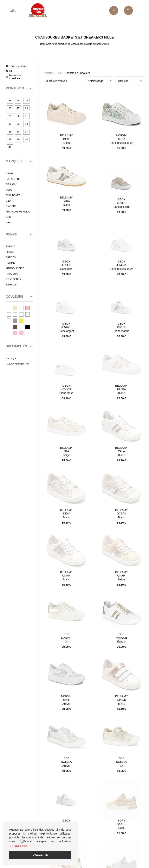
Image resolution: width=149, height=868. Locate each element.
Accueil (49, 73)
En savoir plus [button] (18, 846)
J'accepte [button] (40, 855)
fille (59, 73)
